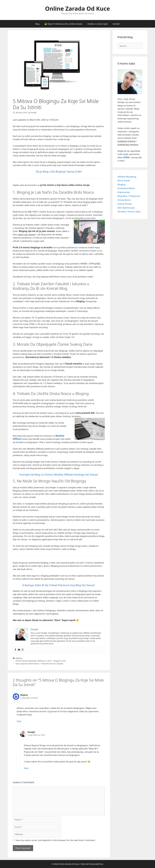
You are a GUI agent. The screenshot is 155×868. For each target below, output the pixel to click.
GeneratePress (97, 864)
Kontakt (116, 24)
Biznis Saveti (124, 180)
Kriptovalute (124, 192)
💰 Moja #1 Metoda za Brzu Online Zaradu (63, 24)
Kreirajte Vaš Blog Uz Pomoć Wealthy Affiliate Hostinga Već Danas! (59, 475)
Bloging (19, 658)
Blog (37, 24)
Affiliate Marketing (127, 177)
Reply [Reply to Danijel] (26, 768)
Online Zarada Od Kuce (77, 8)
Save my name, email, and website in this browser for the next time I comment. (55, 840)
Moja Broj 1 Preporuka (129, 196)
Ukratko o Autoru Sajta (97, 24)
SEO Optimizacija (126, 208)
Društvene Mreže (126, 188)
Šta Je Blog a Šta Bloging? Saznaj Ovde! (59, 172)
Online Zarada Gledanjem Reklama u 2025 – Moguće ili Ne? (41, 661)
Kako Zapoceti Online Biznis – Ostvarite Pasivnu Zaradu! (39, 664)
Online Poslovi (125, 204)
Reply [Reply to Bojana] (19, 721)
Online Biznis (124, 200)
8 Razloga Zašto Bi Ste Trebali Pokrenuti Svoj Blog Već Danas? (59, 585)
